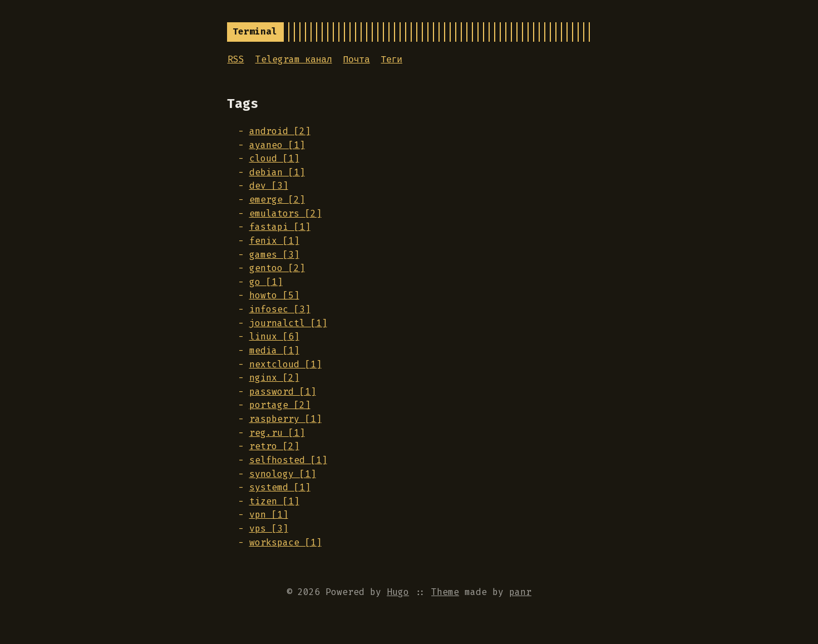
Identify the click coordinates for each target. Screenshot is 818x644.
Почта (357, 59)
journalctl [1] (288, 323)
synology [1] (283, 474)
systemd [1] (280, 487)
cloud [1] (274, 158)
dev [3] (269, 186)
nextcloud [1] (285, 364)
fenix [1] (274, 241)
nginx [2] (274, 378)
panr (520, 592)
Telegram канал (294, 59)
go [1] (266, 282)
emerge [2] (277, 200)
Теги (392, 59)
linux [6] (274, 336)
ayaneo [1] (277, 145)
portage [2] (280, 405)
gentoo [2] (277, 268)
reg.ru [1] (277, 433)
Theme (445, 592)
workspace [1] (285, 542)
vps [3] (269, 529)
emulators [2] (285, 213)
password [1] (283, 392)
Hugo (398, 592)
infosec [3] (280, 309)
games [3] (274, 255)
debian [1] (277, 172)
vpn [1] (269, 515)
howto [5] (274, 295)
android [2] (280, 131)
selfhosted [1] (288, 460)
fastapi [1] (280, 227)
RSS (236, 59)
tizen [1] (274, 501)
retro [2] (274, 446)
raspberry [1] (285, 419)
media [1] (274, 350)
